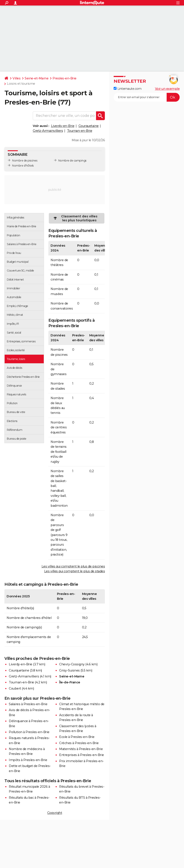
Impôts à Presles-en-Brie (28, 760)
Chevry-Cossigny (72, 664)
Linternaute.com (128, 89)
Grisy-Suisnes (69, 670)
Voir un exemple (167, 89)
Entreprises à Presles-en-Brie (82, 755)
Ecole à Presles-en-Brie (77, 737)
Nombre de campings (72, 161)
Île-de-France (70, 682)
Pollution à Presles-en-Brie (29, 732)
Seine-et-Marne (36, 78)
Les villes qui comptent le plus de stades (75, 571)
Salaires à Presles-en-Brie (28, 704)
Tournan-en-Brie (80, 131)
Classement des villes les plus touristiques (79, 218)
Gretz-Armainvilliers (48, 131)
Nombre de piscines (25, 161)
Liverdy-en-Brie (63, 126)
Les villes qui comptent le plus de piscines (73, 566)
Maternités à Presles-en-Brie (81, 749)
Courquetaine (89, 126)
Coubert (15, 688)
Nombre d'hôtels (23, 166)
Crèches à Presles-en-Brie (79, 743)
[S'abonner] (147, 97)
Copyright (55, 813)
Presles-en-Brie (65, 78)
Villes (16, 78)
